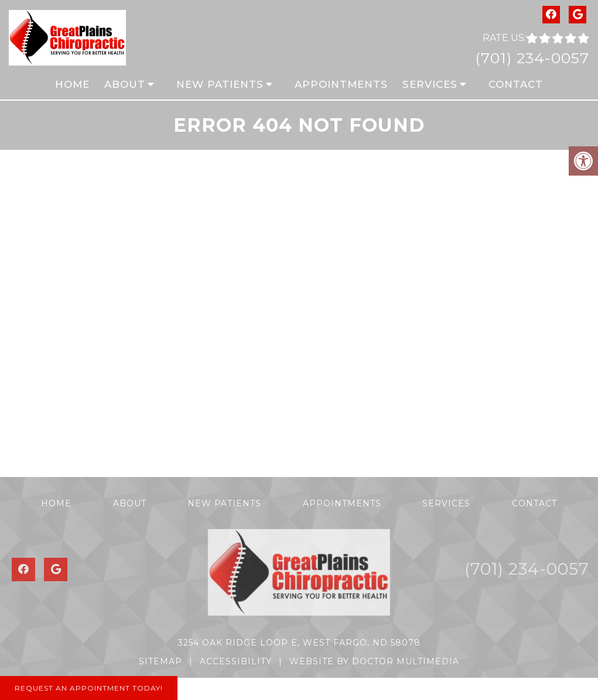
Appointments (341, 84)
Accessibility (236, 661)
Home (72, 84)
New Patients (220, 84)
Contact (516, 84)
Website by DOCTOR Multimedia (374, 661)
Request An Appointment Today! (89, 688)
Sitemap (160, 661)
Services (430, 84)
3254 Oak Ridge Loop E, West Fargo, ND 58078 (299, 643)
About (125, 84)
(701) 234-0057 (532, 58)
